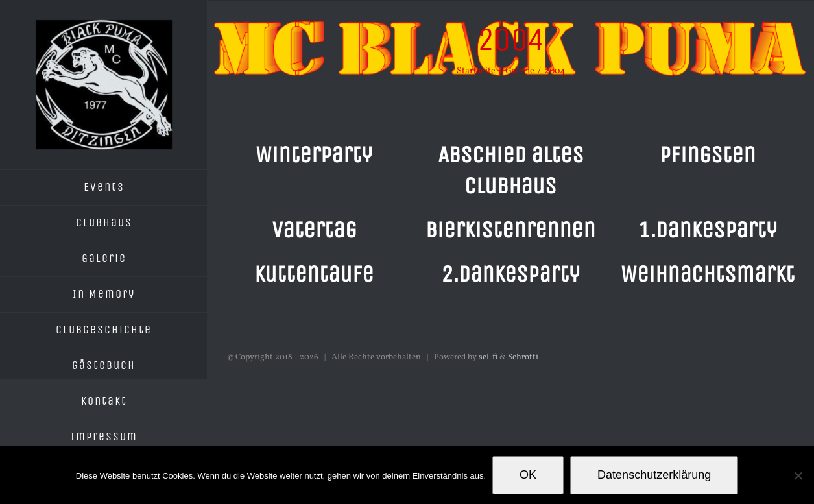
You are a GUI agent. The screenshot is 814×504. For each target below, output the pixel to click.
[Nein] (798, 475)
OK (528, 475)
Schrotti (523, 357)
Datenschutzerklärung (654, 475)
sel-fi (488, 357)
